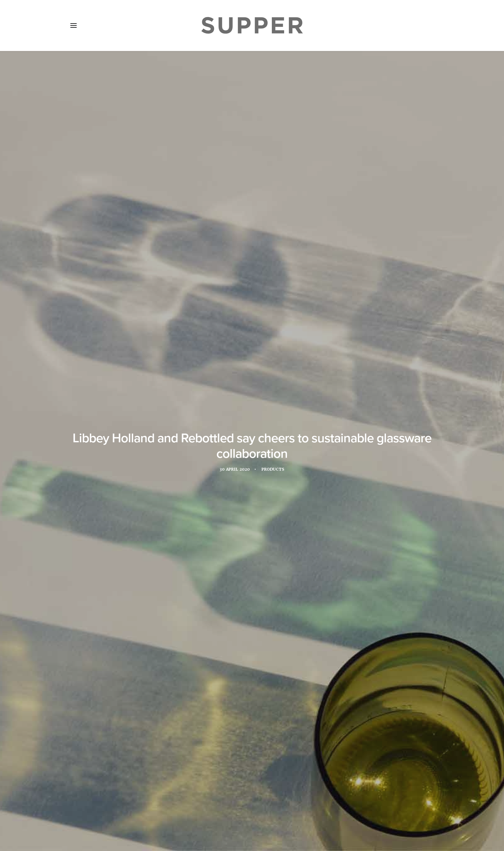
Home (82, 813)
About (107, 813)
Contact (207, 813)
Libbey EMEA (252, 495)
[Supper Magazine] (252, 25)
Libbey (223, 495)
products (285, 495)
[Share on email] (277, 715)
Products (274, 161)
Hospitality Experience (180, 495)
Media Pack (138, 813)
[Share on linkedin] (252, 715)
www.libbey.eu (253, 464)
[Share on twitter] (235, 715)
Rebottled (316, 495)
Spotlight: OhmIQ (237, 648)
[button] (74, 25)
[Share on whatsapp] (261, 715)
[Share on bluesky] (269, 715)
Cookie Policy (243, 813)
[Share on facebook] (227, 715)
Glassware (133, 495)
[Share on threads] (244, 715)
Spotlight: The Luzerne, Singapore (125, 656)
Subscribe (175, 813)
